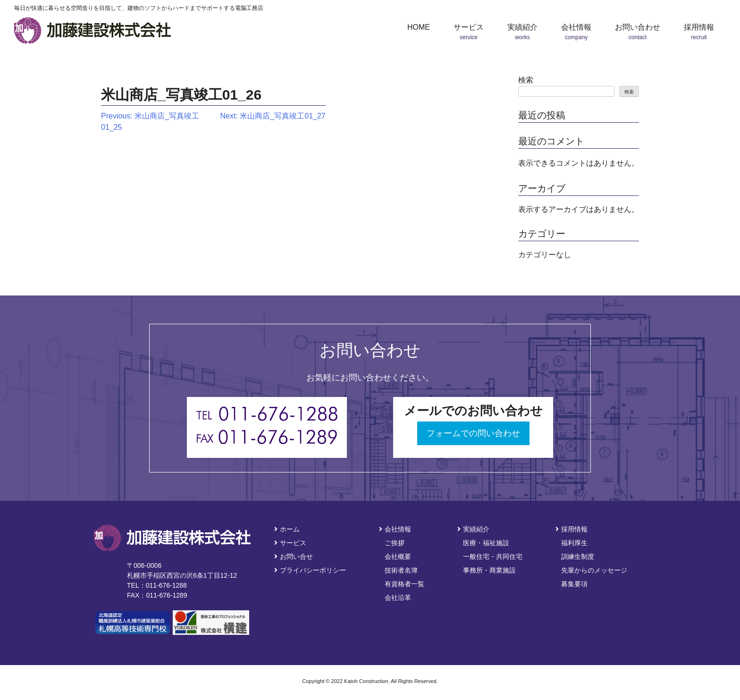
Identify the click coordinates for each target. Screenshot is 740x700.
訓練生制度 (578, 557)
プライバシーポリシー (310, 570)
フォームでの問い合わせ (473, 433)
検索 (526, 80)
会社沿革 (398, 598)
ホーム (287, 529)
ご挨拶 (395, 543)
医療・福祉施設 (486, 543)
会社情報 (395, 529)
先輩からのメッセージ (594, 570)
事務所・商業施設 (489, 570)
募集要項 (574, 584)
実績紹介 (473, 529)
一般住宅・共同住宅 (493, 557)
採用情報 (572, 529)
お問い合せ (294, 557)
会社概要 (398, 557)
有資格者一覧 (404, 584)
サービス (290, 543)
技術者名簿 (401, 570)
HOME (419, 27)
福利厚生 (574, 543)
